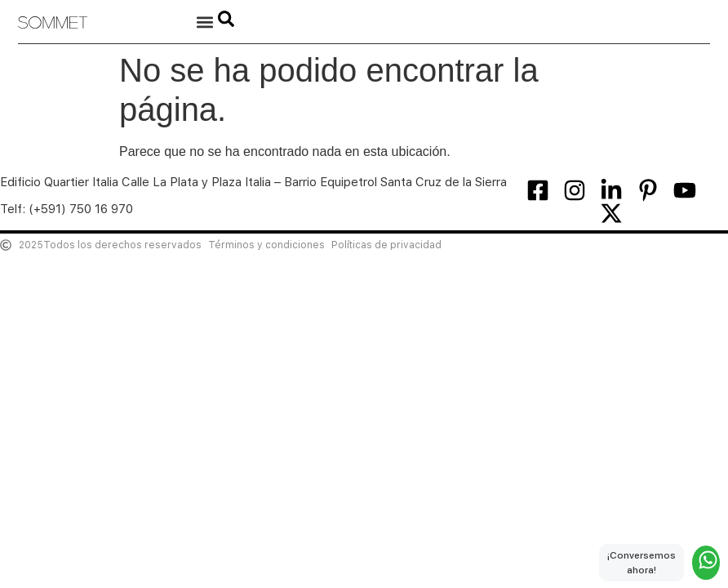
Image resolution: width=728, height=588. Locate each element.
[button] (204, 22)
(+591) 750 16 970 (81, 209)
